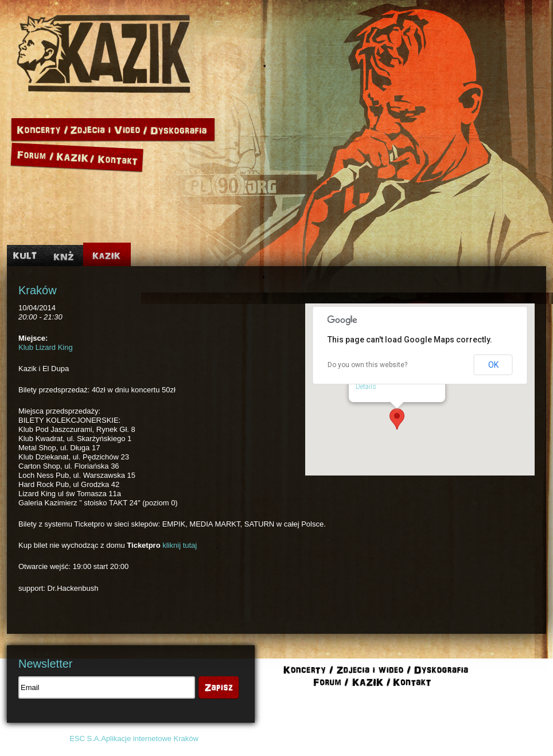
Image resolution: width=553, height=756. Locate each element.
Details (366, 387)
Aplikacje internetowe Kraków (150, 739)
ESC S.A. (85, 739)
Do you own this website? (367, 365)
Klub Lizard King (46, 347)
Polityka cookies (435, 739)
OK (493, 365)
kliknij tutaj (180, 545)
